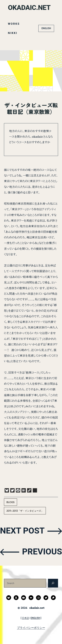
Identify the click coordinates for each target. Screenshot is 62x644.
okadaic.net (30, 7)
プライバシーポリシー (31, 628)
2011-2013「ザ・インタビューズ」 (25, 511)
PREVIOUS (42, 552)
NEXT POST (23, 531)
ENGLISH (46, 28)
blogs (10, 502)
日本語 (25, 618)
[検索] (53, 583)
